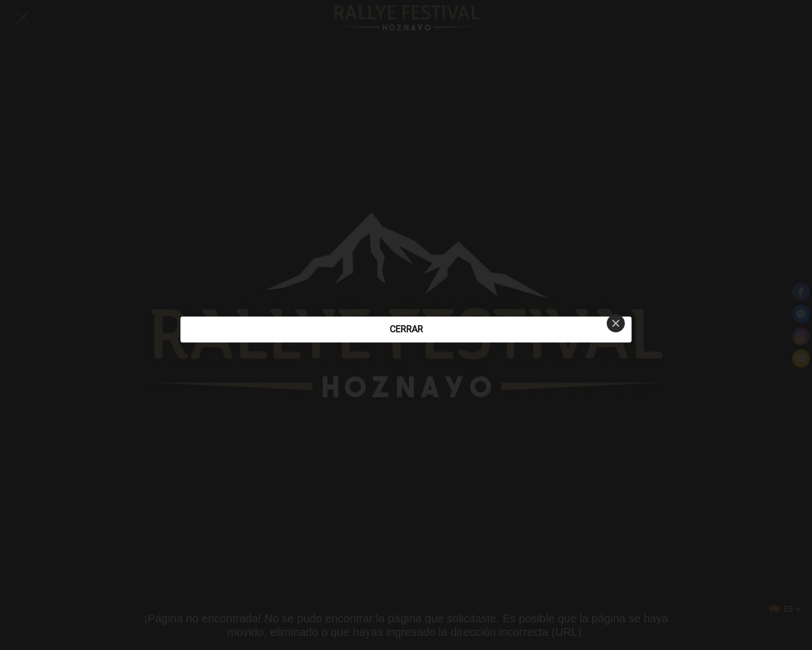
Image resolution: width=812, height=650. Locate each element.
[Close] (616, 323)
